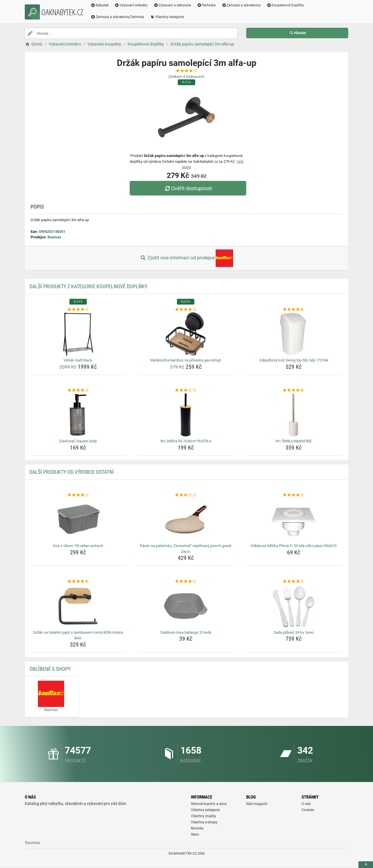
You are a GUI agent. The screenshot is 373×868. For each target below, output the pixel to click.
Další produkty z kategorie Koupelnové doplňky (88, 286)
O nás (306, 804)
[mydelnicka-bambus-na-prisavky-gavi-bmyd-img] (186, 334)
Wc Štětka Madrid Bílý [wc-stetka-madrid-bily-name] (293, 441)
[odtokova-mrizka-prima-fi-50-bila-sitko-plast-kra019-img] (294, 520)
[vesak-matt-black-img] (78, 334)
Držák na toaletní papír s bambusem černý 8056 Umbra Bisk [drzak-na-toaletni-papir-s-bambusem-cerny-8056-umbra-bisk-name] (78, 635)
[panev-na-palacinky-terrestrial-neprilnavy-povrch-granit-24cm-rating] (186, 495)
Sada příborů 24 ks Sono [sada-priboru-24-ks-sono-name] (294, 632)
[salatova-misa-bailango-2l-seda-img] (186, 606)
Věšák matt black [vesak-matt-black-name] (78, 360)
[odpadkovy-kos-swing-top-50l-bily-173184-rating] (294, 310)
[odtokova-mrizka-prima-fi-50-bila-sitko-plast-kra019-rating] (294, 495)
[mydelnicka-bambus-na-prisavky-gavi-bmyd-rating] (186, 310)
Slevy (195, 834)
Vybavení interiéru (131, 5)
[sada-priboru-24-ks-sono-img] (294, 606)
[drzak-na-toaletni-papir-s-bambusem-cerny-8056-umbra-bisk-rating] (78, 581)
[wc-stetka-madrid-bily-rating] (294, 390)
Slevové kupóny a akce (209, 804)
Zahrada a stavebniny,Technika (117, 17)
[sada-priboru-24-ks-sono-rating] (294, 581)
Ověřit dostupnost (188, 188)
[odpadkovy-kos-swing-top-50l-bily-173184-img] (294, 334)
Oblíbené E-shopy (50, 669)
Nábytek (100, 5)
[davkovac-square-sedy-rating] (78, 390)
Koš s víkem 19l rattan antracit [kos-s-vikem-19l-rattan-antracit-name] (78, 546)
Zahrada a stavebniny (241, 5)
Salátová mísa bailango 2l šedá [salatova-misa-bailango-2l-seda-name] (186, 632)
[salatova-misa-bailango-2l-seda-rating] (186, 581)
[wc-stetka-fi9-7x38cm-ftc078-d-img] (186, 415)
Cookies (308, 810)
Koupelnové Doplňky (285, 5)
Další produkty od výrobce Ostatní (72, 472)
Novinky (197, 828)
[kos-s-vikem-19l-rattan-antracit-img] (78, 520)
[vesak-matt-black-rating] (78, 310)
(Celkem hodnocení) (186, 77)
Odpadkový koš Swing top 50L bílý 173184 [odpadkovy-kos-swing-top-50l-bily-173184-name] (294, 360)
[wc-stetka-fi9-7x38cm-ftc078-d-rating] (186, 390)
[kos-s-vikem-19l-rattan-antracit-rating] (78, 495)
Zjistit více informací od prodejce (186, 258)
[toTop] (366, 865)
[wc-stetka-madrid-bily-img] (294, 415)
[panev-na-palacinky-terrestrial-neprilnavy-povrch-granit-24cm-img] (186, 520)
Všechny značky (204, 816)
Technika (206, 5)
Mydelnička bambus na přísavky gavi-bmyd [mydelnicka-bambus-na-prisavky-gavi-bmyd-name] (186, 360)
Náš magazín (257, 804)
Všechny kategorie (167, 17)
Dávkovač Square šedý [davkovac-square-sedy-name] (78, 441)
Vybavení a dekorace (172, 5)
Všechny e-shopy (204, 822)
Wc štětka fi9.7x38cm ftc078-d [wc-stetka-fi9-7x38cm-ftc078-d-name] (186, 441)
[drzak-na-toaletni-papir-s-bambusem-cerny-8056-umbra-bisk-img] (78, 606)
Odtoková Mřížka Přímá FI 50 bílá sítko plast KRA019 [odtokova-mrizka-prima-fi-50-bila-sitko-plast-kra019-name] (294, 546)
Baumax (54, 237)
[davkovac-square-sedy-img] (78, 415)
